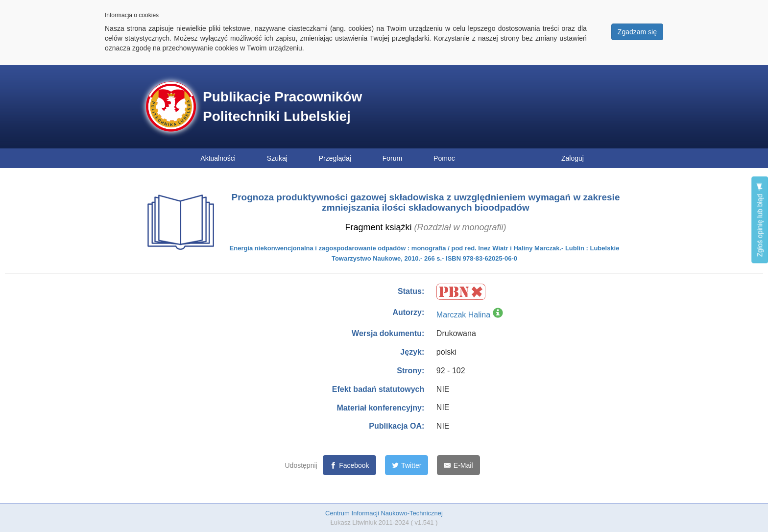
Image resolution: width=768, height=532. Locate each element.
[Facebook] (349, 465)
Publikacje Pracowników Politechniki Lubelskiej (282, 107)
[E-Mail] (458, 465)
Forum (392, 158)
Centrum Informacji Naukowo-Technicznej (384, 513)
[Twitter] (407, 465)
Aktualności (218, 158)
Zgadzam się (637, 32)
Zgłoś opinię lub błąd (760, 220)
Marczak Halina (463, 315)
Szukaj (277, 158)
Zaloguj (573, 158)
